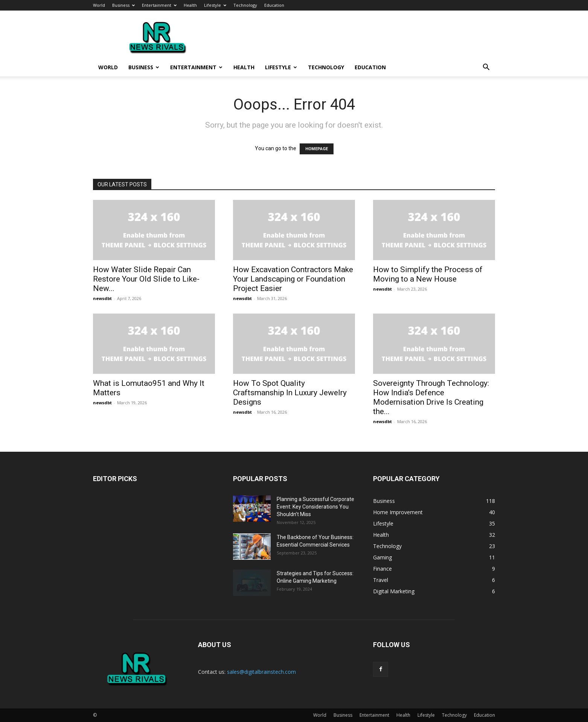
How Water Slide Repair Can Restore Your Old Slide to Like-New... (146, 279)
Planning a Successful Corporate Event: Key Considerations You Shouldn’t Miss (315, 507)
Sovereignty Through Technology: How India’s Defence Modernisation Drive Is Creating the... (431, 397)
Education (274, 5)
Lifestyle (215, 5)
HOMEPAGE (317, 149)
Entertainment (159, 5)
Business (123, 5)
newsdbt (102, 298)
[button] (486, 68)
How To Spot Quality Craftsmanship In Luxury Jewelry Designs (290, 393)
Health (190, 5)
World (99, 5)
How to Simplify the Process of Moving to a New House (428, 274)
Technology (245, 5)
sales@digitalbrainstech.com (261, 672)
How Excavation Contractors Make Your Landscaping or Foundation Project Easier (293, 279)
